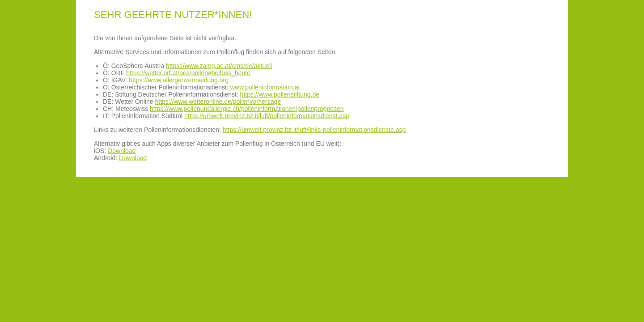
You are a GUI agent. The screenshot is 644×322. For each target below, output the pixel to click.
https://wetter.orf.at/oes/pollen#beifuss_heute (188, 73)
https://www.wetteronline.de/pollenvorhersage (218, 102)
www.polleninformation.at (265, 87)
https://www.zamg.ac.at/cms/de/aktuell (219, 66)
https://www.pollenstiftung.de (280, 94)
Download (122, 151)
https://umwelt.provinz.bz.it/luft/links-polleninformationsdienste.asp (314, 130)
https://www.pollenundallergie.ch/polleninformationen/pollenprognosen (247, 109)
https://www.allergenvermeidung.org (179, 80)
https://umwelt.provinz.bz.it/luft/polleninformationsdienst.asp (267, 116)
